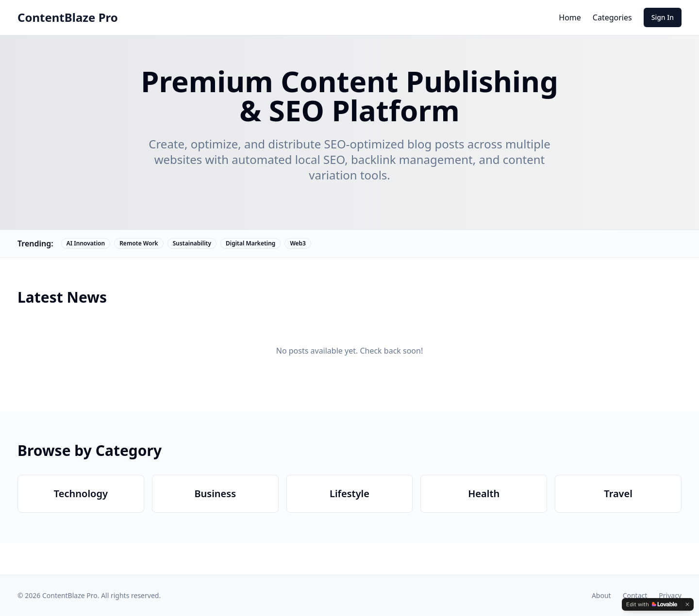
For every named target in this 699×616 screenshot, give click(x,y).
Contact (635, 595)
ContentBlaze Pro (68, 17)
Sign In (663, 17)
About (601, 595)
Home (570, 17)
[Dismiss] (687, 604)
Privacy (670, 595)
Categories (612, 17)
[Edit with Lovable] (652, 604)
